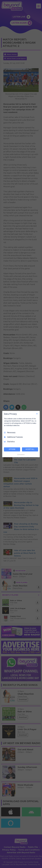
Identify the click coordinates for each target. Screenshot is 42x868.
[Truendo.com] (21, 455)
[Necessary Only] (37, 414)
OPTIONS (12, 449)
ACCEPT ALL (30, 449)
